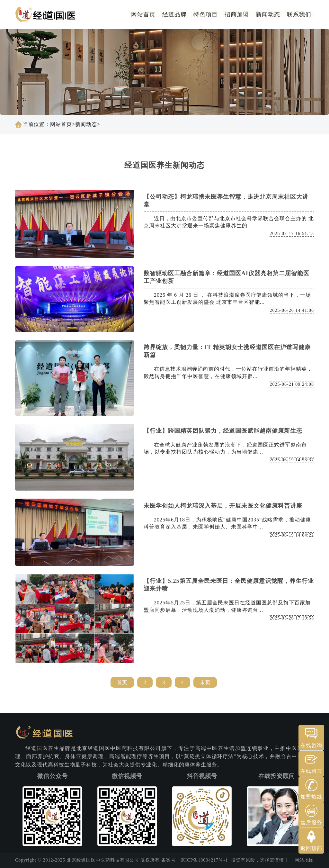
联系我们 (299, 14)
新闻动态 (268, 14)
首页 (122, 682)
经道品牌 (174, 14)
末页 (205, 682)
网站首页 (143, 14)
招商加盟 (237, 14)
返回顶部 (311, 848)
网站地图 (304, 860)
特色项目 (206, 14)
